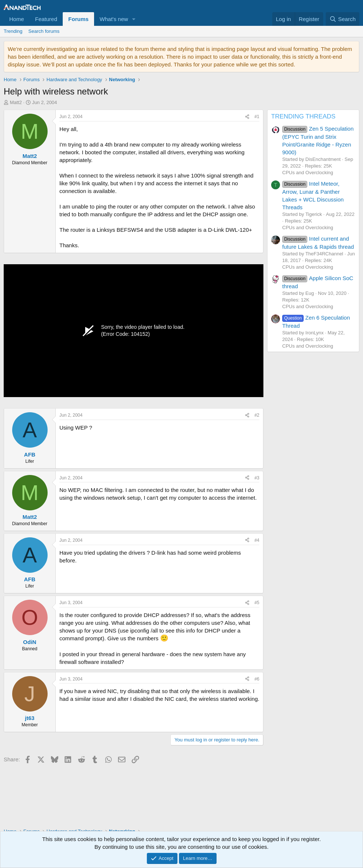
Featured (46, 19)
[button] (134, 19)
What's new (114, 19)
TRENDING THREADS (303, 116)
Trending (13, 31)
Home (17, 19)
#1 (257, 117)
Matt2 (16, 102)
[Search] (343, 19)
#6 (257, 679)
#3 (257, 478)
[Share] (247, 117)
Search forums (44, 31)
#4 (257, 540)
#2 (257, 415)
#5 (257, 603)
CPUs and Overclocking (308, 173)
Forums (78, 19)
